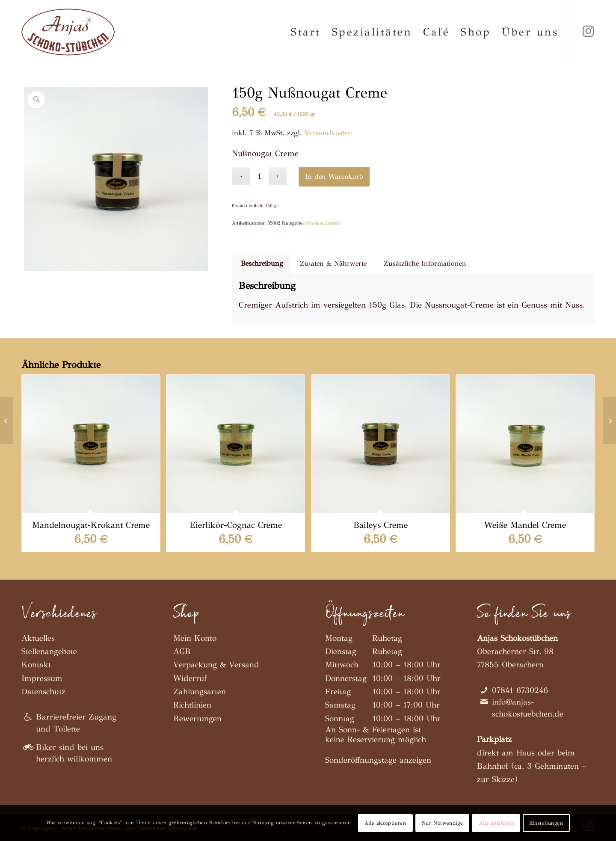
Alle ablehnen (496, 823)
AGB (182, 651)
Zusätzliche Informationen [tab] (425, 263)
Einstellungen (546, 823)
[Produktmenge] (259, 176)
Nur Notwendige (442, 823)
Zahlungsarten (200, 691)
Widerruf (190, 678)
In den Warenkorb (334, 176)
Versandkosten (328, 133)
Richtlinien (192, 705)
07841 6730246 (520, 690)
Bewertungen (197, 718)
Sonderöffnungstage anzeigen (378, 760)
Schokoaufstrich (323, 223)
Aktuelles (38, 638)
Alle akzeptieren (385, 823)
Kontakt (36, 665)
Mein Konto (195, 638)
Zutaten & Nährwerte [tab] (333, 263)
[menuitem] (306, 32)
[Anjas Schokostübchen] (68, 32)
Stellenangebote (49, 651)
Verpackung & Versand (216, 665)
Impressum (42, 678)
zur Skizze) (497, 779)
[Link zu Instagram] (588, 32)
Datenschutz (43, 691)
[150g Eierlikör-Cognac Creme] (609, 420)
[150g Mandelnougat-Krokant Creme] (7, 420)
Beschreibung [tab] (262, 263)
